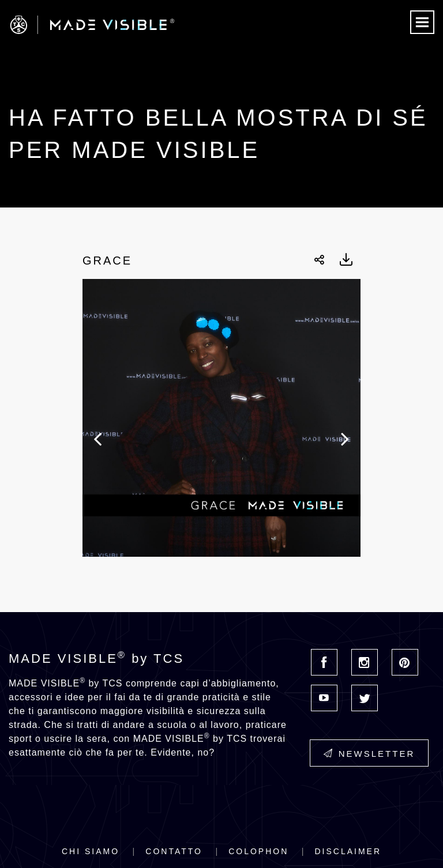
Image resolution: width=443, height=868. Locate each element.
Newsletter (369, 754)
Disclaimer (348, 851)
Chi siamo (91, 851)
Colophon (258, 851)
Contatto (174, 851)
